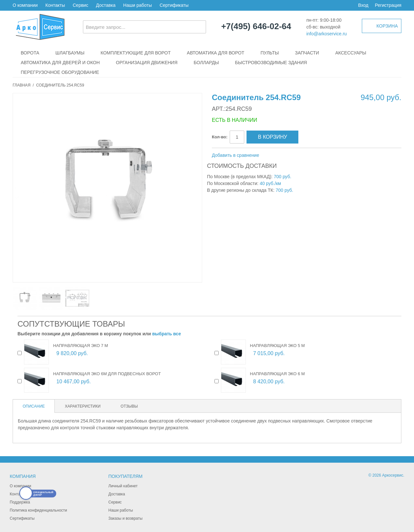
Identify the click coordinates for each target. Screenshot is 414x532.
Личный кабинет (123, 486)
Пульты (270, 53)
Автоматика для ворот (216, 53)
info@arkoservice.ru (327, 34)
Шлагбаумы (70, 53)
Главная (22, 85)
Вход (363, 5)
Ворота (30, 53)
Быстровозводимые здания (271, 63)
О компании (25, 5)
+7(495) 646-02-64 (256, 27)
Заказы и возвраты (126, 518)
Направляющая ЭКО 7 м (80, 346)
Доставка (106, 5)
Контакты (55, 5)
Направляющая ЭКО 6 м (277, 374)
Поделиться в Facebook (286, 156)
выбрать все (167, 334)
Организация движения (147, 63)
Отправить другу (273, 156)
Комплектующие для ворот (136, 53)
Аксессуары (351, 53)
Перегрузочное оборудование (60, 72)
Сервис (80, 5)
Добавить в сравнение (236, 155)
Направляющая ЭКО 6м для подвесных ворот (107, 374)
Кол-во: (220, 137)
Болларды (206, 63)
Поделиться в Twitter (299, 156)
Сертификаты (174, 5)
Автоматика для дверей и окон (60, 63)
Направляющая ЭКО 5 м (277, 346)
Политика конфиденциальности (38, 510)
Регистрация (388, 5)
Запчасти (307, 53)
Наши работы (137, 5)
